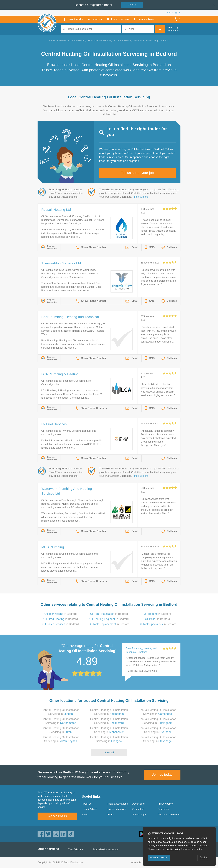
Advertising (138, 804)
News (85, 815)
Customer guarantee (169, 815)
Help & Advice (89, 809)
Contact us (138, 809)
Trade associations (117, 804)
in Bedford (61, 614)
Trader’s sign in (173, 12)
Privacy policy (165, 804)
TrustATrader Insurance (106, 849)
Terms (110, 815)
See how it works (57, 816)
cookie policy (173, 849)
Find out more (140, 197)
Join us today (162, 775)
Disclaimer (163, 809)
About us (87, 804)
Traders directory (116, 809)
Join (132, 5)
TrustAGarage (76, 849)
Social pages (139, 815)
